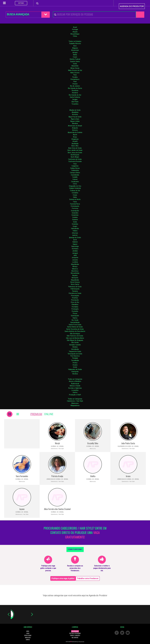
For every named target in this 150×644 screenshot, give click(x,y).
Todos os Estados (75, 41)
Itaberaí (75, 242)
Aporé (75, 135)
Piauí (75, 81)
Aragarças (75, 139)
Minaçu (75, 266)
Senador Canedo (75, 345)
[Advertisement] (22, 434)
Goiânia (75, 217)
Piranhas (75, 298)
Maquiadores (75, 405)
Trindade (75, 358)
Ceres (75, 184)
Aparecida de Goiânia (75, 132)
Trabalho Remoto (75, 44)
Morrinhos (75, 271)
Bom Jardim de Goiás (75, 150)
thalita (93, 476)
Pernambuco (75, 79)
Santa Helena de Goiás (75, 327)
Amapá (75, 52)
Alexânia (75, 123)
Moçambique (75, 34)
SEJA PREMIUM (75, 631)
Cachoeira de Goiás (75, 159)
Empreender (82, 642)
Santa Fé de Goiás (75, 325)
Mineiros (75, 269)
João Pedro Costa (128, 443)
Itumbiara (75, 249)
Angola (75, 32)
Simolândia (75, 349)
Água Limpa (75, 119)
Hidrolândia (75, 229)
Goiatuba (75, 224)
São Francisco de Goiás (75, 336)
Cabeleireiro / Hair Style (75, 401)
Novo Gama (75, 284)
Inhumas (75, 233)
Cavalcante (75, 182)
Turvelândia (75, 360)
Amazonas (75, 50)
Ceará (75, 57)
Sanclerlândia (75, 322)
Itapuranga (75, 246)
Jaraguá (75, 253)
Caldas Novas (75, 168)
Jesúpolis (75, 258)
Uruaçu (75, 363)
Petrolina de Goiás (75, 293)
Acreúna (75, 114)
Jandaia (75, 251)
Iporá (75, 240)
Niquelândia (75, 280)
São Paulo (75, 102)
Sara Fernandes (22, 476)
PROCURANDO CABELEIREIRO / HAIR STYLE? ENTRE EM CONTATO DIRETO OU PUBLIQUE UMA (75, 533)
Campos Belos (75, 173)
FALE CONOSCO (75, 638)
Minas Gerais (75, 68)
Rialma (75, 318)
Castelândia (75, 175)
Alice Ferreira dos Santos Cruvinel (57, 509)
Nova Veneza (75, 282)
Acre (75, 46)
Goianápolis (75, 211)
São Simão (75, 342)
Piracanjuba (75, 296)
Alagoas (75, 48)
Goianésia (75, 215)
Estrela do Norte (75, 199)
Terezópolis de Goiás (75, 354)
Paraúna (75, 291)
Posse (75, 313)
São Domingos (75, 334)
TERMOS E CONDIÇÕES (75, 635)
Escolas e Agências (75, 388)
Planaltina (75, 304)
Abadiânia (75, 112)
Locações (75, 390)
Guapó (75, 226)
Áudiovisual (75, 384)
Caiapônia (75, 166)
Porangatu (75, 309)
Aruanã (75, 141)
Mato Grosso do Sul (75, 70)
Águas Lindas (75, 121)
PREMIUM (36, 414)
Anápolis (75, 128)
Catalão (75, 177)
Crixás (75, 195)
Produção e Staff (75, 395)
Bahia (75, 55)
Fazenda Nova (75, 204)
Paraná (75, 84)
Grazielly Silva (93, 443)
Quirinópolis (75, 316)
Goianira (75, 220)
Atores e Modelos (75, 381)
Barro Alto (75, 146)
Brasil (75, 27)
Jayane (22, 509)
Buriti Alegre (75, 157)
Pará (75, 75)
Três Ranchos (75, 356)
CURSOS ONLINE (28, 635)
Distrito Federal (75, 59)
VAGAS (28, 633)
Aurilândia (75, 144)
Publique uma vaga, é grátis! (63, 578)
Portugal (75, 29)
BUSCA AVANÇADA (18, 14)
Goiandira (75, 213)
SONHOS (28, 640)
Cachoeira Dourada (75, 161)
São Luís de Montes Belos (75, 338)
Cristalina (75, 193)
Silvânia (75, 347)
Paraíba (75, 77)
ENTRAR (21, 3)
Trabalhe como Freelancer (88, 578)
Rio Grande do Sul (75, 95)
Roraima (75, 93)
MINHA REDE (28, 638)
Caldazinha (75, 170)
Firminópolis (75, 206)
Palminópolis (75, 289)
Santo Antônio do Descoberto (75, 331)
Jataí (75, 255)
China (75, 36)
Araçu (75, 137)
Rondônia (75, 90)
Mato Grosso (75, 73)
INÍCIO (28, 631)
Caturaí (75, 179)
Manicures (75, 403)
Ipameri (75, 235)
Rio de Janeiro (75, 86)
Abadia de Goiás (75, 110)
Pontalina (75, 307)
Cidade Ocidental (75, 188)
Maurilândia (75, 264)
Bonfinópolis (75, 155)
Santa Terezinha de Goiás (75, 329)
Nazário (75, 275)
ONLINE (49, 414)
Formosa (75, 208)
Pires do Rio (75, 302)
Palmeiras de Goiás (75, 287)
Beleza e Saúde (75, 386)
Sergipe (75, 99)
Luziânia (75, 262)
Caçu (75, 164)
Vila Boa (75, 374)
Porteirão (75, 311)
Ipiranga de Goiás (75, 237)
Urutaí (75, 367)
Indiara (75, 231)
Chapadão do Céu (75, 186)
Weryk (57, 443)
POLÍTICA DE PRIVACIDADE (75, 633)
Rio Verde (75, 320)
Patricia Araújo (57, 476)
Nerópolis (75, 278)
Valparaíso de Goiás (75, 369)
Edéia (75, 197)
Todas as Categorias (75, 379)
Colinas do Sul (75, 191)
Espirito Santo (75, 61)
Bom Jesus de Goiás (75, 153)
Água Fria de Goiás (75, 117)
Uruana (75, 365)
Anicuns (75, 130)
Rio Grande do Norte (75, 88)
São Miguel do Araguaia (75, 340)
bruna (128, 476)
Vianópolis (75, 372)
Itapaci (75, 244)
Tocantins (75, 104)
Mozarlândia (75, 273)
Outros (75, 392)
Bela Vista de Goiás (75, 148)
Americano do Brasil (75, 126)
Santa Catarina (75, 97)
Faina (75, 202)
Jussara (75, 260)
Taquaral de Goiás (75, 351)
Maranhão (75, 66)
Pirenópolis (75, 300)
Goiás (75, 64)
